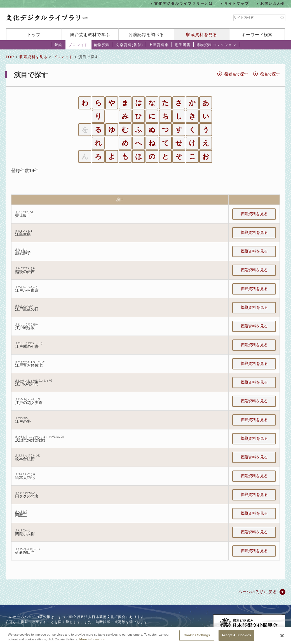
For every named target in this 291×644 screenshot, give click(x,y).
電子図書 (182, 45)
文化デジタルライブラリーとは (183, 3)
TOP (10, 57)
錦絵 (59, 45)
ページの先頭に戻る (258, 592)
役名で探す (270, 74)
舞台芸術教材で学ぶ (90, 35)
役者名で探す (236, 74)
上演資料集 (159, 45)
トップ (34, 35)
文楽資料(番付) (129, 45)
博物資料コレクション (216, 45)
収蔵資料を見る (202, 35)
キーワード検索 (257, 35)
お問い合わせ (273, 3)
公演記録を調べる (146, 35)
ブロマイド (78, 45)
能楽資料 (102, 45)
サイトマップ (237, 3)
